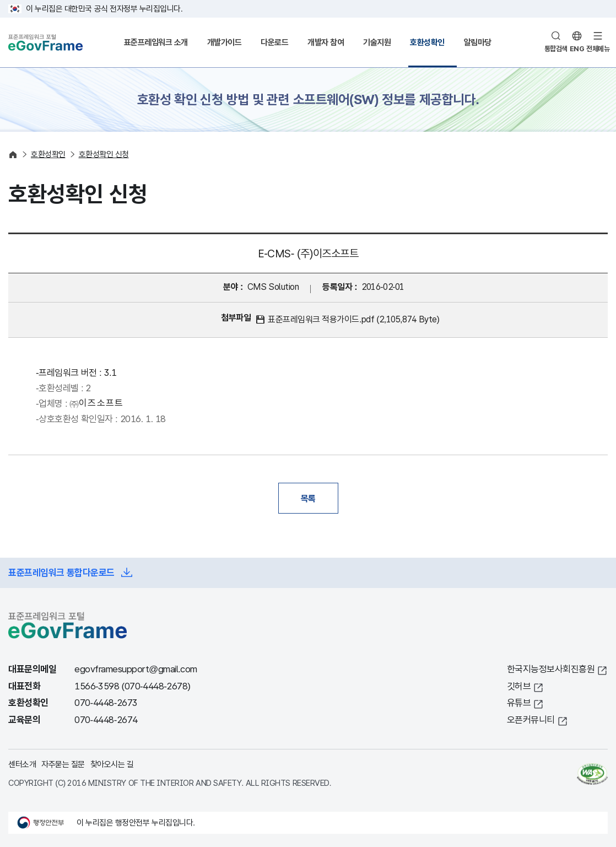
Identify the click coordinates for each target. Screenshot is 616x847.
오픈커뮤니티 (531, 720)
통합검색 (556, 49)
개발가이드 (225, 42)
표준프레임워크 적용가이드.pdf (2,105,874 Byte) (353, 319)
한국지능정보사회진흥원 (551, 669)
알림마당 (478, 42)
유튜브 (519, 703)
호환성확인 (427, 42)
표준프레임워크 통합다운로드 (61, 573)
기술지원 (377, 42)
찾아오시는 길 (112, 764)
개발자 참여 (326, 42)
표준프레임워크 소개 (156, 42)
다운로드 (274, 42)
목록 (308, 498)
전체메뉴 (598, 49)
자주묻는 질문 (63, 764)
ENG (577, 49)
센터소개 (22, 764)
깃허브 (519, 686)
